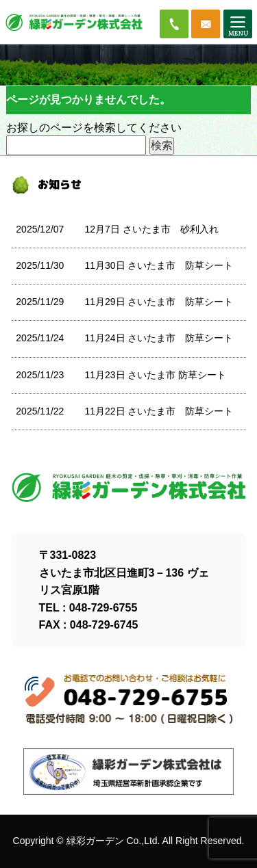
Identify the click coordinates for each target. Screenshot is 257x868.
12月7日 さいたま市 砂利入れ (151, 229)
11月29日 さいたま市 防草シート (159, 302)
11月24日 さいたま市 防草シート (159, 338)
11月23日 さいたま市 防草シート (155, 375)
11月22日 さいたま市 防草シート (159, 411)
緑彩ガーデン (95, 841)
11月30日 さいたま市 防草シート (159, 265)
